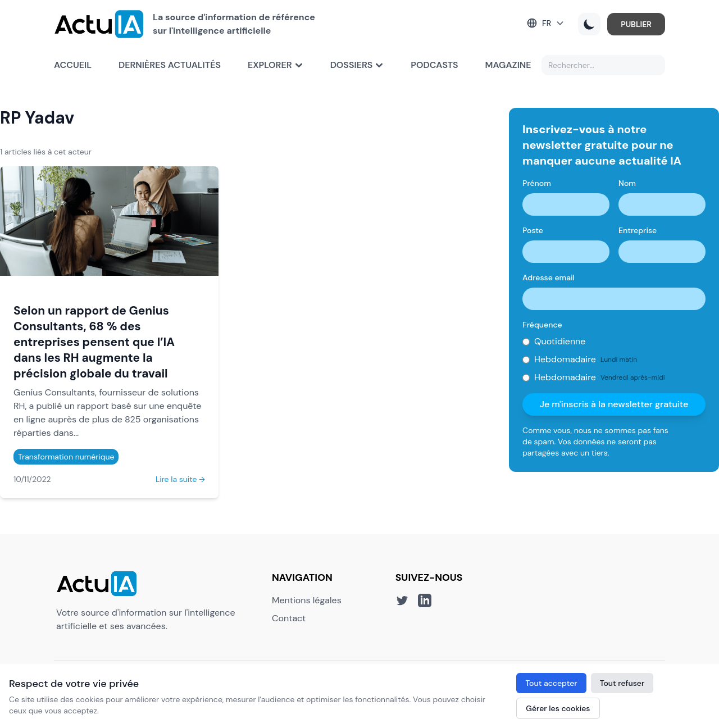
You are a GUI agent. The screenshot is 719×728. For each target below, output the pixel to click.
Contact (289, 618)
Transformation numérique (66, 457)
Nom (627, 183)
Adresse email (549, 277)
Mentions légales (307, 600)
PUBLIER (636, 24)
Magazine (508, 65)
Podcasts (434, 65)
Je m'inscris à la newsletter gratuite (614, 404)
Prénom (537, 183)
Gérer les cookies (558, 708)
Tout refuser (622, 683)
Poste (533, 230)
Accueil (73, 65)
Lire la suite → (180, 479)
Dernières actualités (170, 65)
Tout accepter (551, 683)
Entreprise (638, 230)
